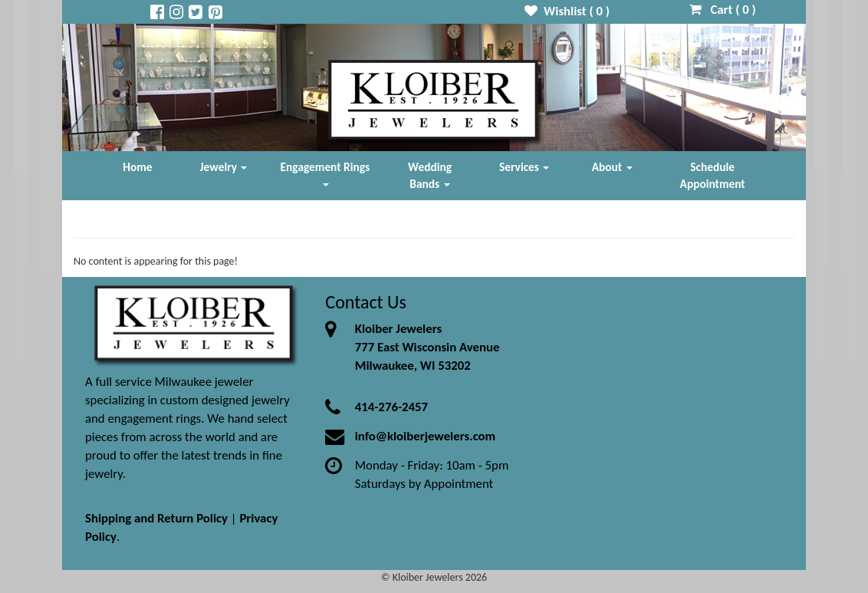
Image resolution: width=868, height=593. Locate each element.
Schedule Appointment (713, 175)
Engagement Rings (325, 173)
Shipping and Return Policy (156, 518)
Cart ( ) (723, 10)
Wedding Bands (430, 175)
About (612, 167)
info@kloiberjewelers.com (426, 436)
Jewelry (224, 167)
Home (137, 167)
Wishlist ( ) (567, 11)
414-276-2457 (391, 407)
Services (524, 167)
